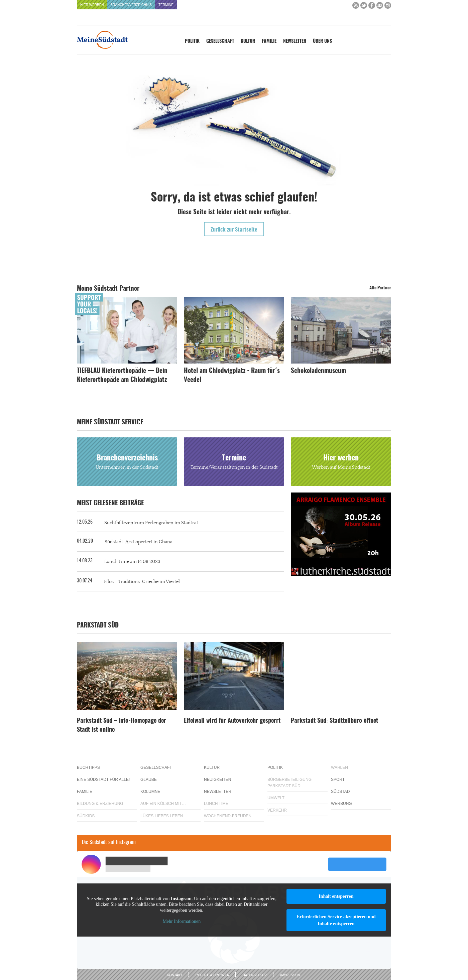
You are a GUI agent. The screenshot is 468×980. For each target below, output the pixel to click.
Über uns (322, 41)
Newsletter (295, 41)
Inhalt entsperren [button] (336, 896)
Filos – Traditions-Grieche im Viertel (142, 582)
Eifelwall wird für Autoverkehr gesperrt (232, 721)
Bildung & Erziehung (100, 804)
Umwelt (276, 798)
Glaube (149, 780)
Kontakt (174, 975)
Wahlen (339, 767)
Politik (192, 41)
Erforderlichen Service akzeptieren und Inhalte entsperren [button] (336, 920)
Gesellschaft (220, 41)
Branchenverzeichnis (131, 5)
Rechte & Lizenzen (213, 975)
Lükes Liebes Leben (162, 816)
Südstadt (342, 792)
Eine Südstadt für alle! (103, 780)
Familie (269, 41)
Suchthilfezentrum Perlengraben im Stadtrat (151, 523)
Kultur (248, 41)
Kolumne (150, 792)
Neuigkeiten (217, 780)
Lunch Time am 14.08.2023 (132, 562)
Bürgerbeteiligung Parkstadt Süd (289, 783)
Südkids (86, 816)
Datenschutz (255, 975)
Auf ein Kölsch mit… (163, 804)
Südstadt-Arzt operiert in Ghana (139, 542)
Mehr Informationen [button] (182, 921)
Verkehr (277, 810)
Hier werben (92, 5)
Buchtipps (88, 767)
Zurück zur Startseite (234, 230)
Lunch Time (216, 804)
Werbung (341, 804)
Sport (338, 780)
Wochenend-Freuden (228, 816)
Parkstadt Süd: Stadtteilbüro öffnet (334, 721)
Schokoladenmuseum (318, 371)
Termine (166, 5)
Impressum (290, 975)
